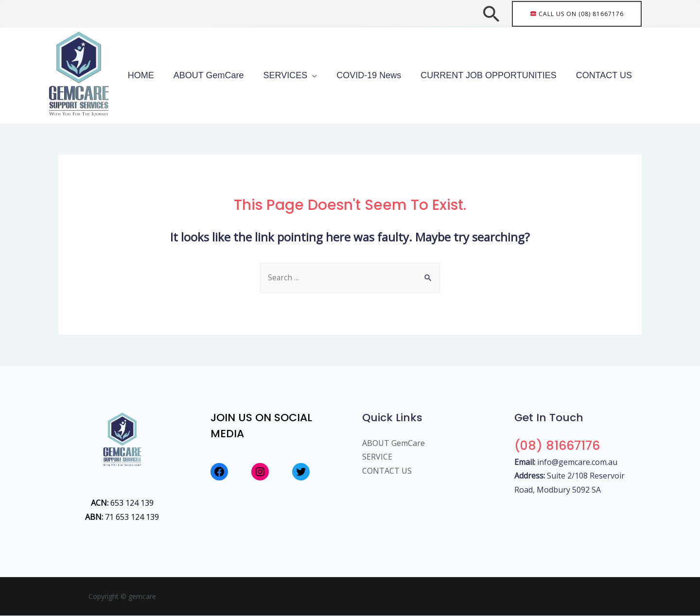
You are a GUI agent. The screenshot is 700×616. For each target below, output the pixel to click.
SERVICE (377, 457)
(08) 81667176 (560, 446)
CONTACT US (609, 75)
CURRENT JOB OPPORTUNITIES (503, 75)
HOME (194, 75)
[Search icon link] (491, 14)
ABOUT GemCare (253, 75)
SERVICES (320, 75)
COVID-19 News (393, 75)
